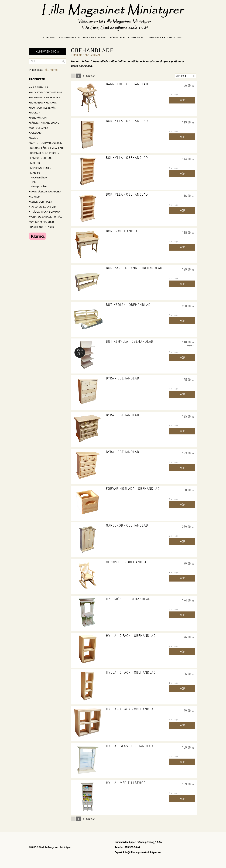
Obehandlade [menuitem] (39, 177)
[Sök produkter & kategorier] (47, 61)
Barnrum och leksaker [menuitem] (45, 97)
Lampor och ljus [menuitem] (41, 158)
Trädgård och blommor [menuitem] (46, 212)
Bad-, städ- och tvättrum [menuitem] (46, 92)
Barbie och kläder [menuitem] (42, 227)
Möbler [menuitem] (35, 173)
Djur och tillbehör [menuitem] (43, 108)
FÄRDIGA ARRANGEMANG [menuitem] (45, 123)
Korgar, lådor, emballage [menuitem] (47, 148)
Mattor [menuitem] (35, 163)
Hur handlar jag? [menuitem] (95, 37)
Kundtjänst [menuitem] (136, 37)
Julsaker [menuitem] (36, 133)
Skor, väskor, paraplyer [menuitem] (46, 191)
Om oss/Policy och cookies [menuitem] (164, 37)
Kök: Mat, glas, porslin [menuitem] (45, 153)
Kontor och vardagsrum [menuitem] (46, 143)
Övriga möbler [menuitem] (40, 186)
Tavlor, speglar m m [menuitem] (43, 207)
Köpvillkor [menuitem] (117, 37)
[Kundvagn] (47, 52)
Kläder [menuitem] (35, 138)
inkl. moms (51, 70)
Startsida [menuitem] (49, 37)
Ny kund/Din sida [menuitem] (69, 37)
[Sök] (63, 61)
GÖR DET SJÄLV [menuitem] (39, 128)
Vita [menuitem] (34, 182)
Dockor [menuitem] (35, 113)
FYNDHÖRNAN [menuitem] (38, 118)
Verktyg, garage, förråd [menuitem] (46, 217)
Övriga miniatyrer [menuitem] (42, 222)
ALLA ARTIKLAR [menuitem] (39, 87)
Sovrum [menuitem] (35, 197)
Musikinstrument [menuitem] (42, 168)
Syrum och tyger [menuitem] (41, 202)
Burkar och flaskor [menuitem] (43, 103)
